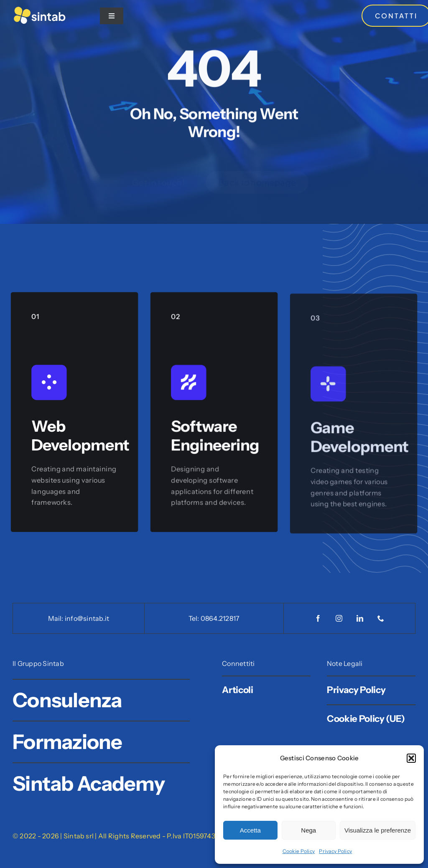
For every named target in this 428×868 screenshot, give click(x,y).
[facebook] (318, 618)
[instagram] (339, 618)
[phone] (381, 618)
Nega (308, 830)
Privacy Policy (335, 851)
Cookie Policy (299, 851)
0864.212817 (220, 618)
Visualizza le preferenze (378, 830)
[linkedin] (360, 618)
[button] (411, 758)
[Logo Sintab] (39, 9)
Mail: (56, 618)
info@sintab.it (87, 618)
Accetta (250, 830)
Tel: (195, 618)
